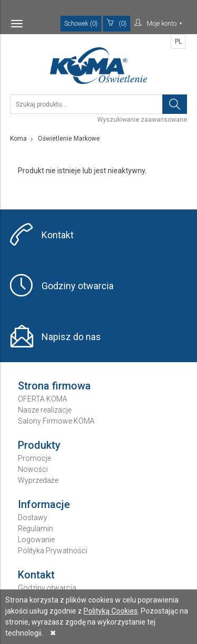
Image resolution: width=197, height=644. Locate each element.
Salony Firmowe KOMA (56, 421)
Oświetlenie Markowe (69, 139)
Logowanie (36, 540)
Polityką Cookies (111, 611)
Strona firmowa (54, 386)
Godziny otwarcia (77, 286)
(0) (117, 23)
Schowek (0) (81, 24)
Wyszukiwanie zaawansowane (142, 120)
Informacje (44, 504)
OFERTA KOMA (43, 399)
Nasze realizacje (45, 410)
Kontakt (58, 235)
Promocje (34, 458)
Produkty (39, 445)
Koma (18, 139)
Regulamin (35, 529)
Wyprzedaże (38, 480)
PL (178, 41)
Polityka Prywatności (53, 551)
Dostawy (33, 518)
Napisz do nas (71, 337)
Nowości (33, 469)
